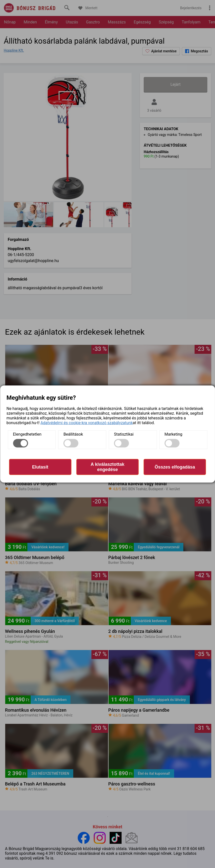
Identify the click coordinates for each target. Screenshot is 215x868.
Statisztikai (124, 434)
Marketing (173, 434)
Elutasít (40, 467)
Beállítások (73, 434)
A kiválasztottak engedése (107, 467)
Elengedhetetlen (27, 434)
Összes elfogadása (175, 467)
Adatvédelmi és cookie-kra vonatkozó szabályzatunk (87, 423)
